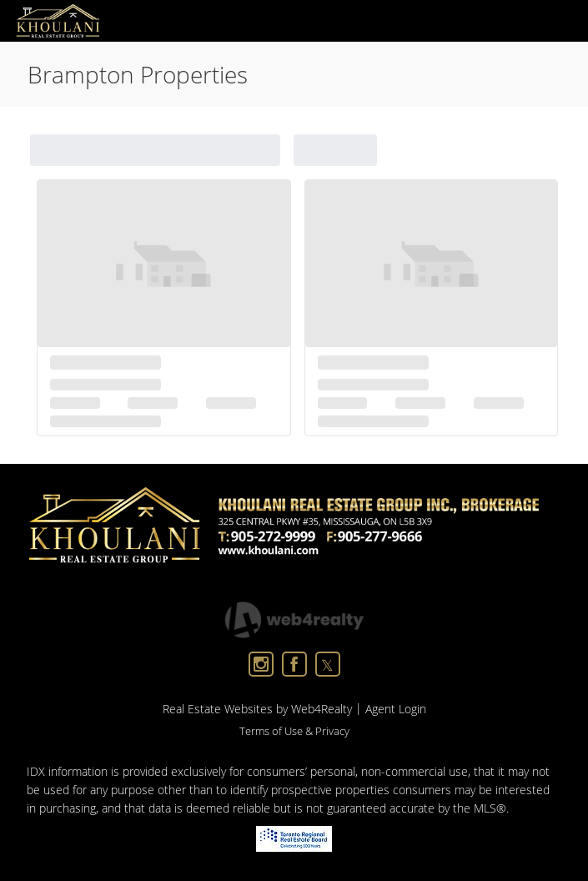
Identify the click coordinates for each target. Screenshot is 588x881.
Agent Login (396, 709)
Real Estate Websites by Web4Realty (257, 709)
